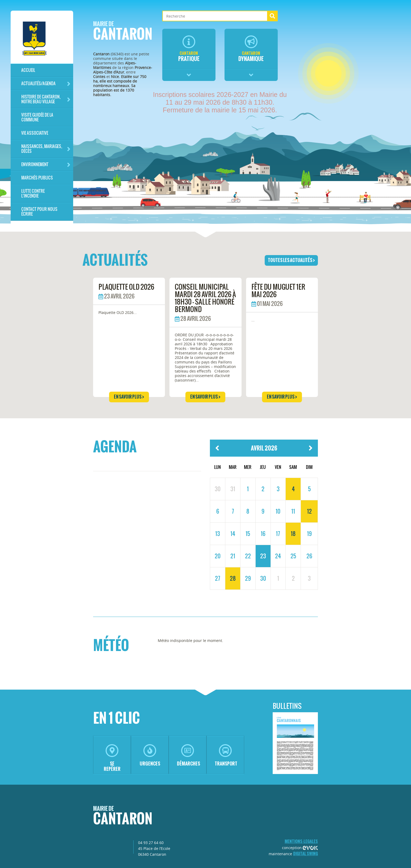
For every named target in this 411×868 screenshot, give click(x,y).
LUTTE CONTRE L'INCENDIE (33, 193)
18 (293, 534)
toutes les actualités (291, 260)
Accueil (28, 70)
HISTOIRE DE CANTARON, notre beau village (46, 99)
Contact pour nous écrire (39, 212)
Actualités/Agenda (46, 84)
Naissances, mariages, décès (46, 149)
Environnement (46, 165)
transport (226, 756)
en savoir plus (129, 397)
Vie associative (35, 133)
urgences (150, 756)
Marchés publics (37, 178)
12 (309, 511)
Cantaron (123, 32)
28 (233, 578)
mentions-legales (301, 841)
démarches (188, 756)
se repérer (112, 758)
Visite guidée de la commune (37, 117)
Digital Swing (306, 853)
